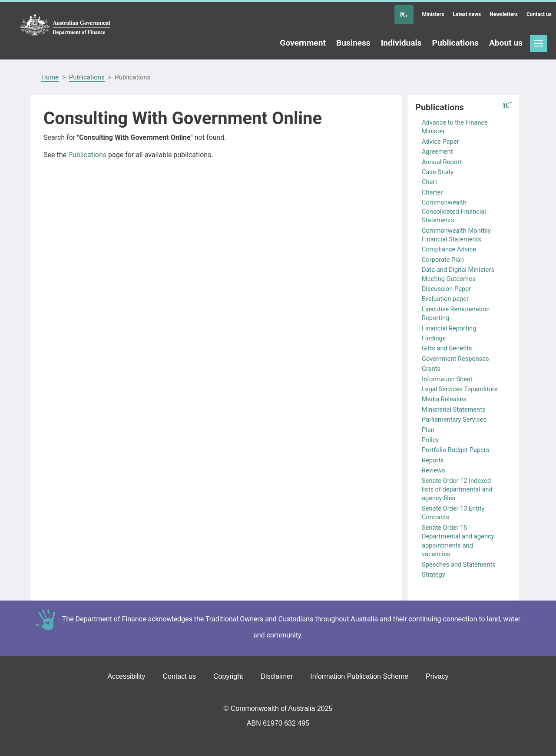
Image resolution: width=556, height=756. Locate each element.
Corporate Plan (443, 260)
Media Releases (444, 399)
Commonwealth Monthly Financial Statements (456, 235)
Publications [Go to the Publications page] (455, 43)
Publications (87, 77)
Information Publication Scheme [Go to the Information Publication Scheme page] (359, 676)
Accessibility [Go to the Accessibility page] (126, 676)
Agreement (437, 152)
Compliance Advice (449, 249)
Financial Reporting (449, 328)
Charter (432, 192)
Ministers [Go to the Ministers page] (433, 14)
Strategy (434, 574)
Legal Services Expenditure (460, 389)
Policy (430, 440)
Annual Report (442, 162)
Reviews (434, 470)
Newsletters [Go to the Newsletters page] (504, 14)
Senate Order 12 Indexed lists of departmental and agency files (457, 490)
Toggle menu (539, 43)
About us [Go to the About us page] (506, 43)
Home (50, 77)
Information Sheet (447, 379)
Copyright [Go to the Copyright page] (228, 676)
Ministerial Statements (454, 409)
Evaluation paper (445, 299)
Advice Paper (440, 142)
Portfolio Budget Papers (455, 450)
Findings (434, 338)
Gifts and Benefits (447, 348)
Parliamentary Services (454, 419)
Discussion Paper (446, 289)
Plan (428, 430)
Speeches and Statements (459, 565)
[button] (508, 106)
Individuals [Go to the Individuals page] (401, 43)
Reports (433, 460)
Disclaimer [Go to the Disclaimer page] (277, 676)
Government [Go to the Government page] (303, 43)
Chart (430, 182)
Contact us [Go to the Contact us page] (539, 14)
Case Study (438, 172)
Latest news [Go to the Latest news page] (467, 14)
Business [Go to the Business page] (353, 43)
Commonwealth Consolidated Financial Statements (454, 211)
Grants (431, 369)
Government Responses (455, 359)
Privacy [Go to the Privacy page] (437, 676)
